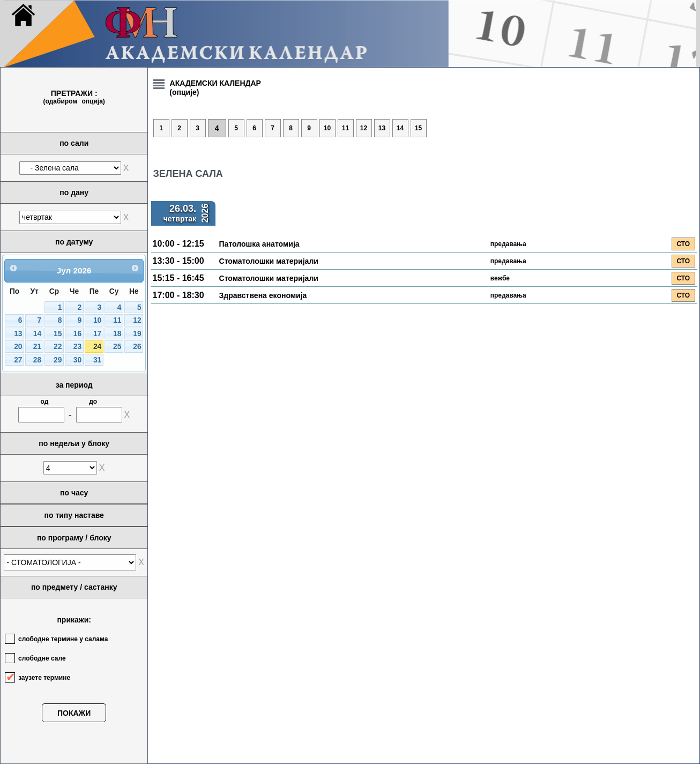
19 (137, 334)
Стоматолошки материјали (269, 261)
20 (18, 347)
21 (37, 347)
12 (137, 320)
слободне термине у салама (63, 639)
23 (77, 347)
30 (77, 360)
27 (18, 360)
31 (97, 360)
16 (77, 334)
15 (58, 334)
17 (97, 334)
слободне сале (42, 658)
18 (117, 334)
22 (58, 347)
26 (137, 347)
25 (117, 347)
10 (97, 320)
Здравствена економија (263, 295)
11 (117, 320)
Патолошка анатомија (259, 244)
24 (97, 347)
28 (37, 360)
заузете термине (44, 678)
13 (18, 334)
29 (58, 360)
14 (37, 334)
